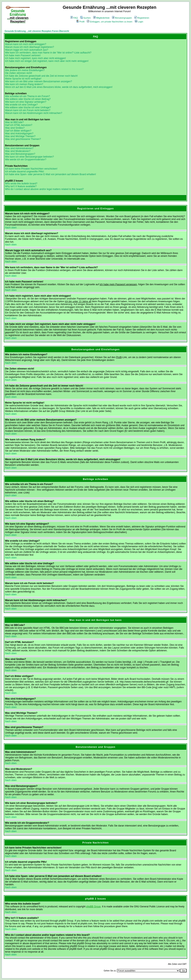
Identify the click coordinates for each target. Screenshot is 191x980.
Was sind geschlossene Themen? (23, 139)
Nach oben (11, 228)
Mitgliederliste (101, 18)
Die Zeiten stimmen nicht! (18, 73)
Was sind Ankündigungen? (19, 134)
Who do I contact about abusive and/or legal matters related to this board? (44, 189)
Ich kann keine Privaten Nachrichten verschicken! (31, 169)
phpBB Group (93, 907)
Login (139, 22)
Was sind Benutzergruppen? (20, 154)
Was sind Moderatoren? (18, 151)
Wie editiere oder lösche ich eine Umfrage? (28, 107)
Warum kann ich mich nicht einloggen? (26, 44)
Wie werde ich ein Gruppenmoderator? (26, 160)
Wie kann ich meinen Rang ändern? (24, 84)
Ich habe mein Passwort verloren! (23, 55)
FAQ (74, 18)
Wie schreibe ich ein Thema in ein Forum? (27, 96)
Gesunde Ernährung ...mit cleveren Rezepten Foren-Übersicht (37, 31)
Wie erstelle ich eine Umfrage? (21, 105)
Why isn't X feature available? (21, 186)
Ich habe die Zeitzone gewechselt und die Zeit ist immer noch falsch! (41, 76)
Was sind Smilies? (15, 128)
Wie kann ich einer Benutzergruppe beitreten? (29, 157)
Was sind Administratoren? (19, 148)
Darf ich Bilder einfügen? (18, 131)
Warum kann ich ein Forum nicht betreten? (28, 110)
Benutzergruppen (122, 18)
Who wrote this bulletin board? (21, 184)
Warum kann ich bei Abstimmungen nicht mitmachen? (34, 113)
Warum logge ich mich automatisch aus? (27, 50)
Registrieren (142, 18)
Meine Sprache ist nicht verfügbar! (23, 79)
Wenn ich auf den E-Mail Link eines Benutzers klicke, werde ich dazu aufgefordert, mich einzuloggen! (59, 87)
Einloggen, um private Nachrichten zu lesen (109, 22)
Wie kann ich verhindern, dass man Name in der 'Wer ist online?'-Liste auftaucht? (48, 53)
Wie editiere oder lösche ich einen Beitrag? (28, 99)
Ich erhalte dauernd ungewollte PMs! (24, 172)
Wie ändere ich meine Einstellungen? (25, 70)
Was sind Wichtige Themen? (20, 136)
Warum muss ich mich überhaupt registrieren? (29, 47)
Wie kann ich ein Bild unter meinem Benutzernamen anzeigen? (38, 81)
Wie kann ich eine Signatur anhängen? (26, 102)
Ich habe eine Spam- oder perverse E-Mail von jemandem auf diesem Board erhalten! (50, 174)
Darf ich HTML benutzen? (19, 125)
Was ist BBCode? (14, 122)
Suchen (85, 18)
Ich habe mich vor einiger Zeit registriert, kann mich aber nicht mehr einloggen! (47, 61)
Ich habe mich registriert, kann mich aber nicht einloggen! (35, 58)
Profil (80, 22)
